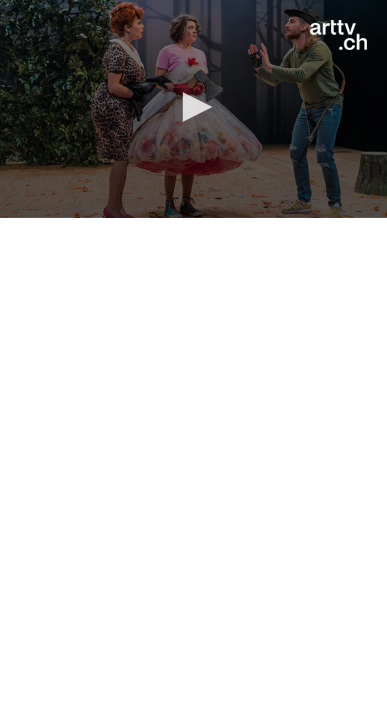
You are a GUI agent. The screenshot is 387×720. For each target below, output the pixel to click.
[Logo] (338, 35)
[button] (194, 107)
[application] (193, 109)
